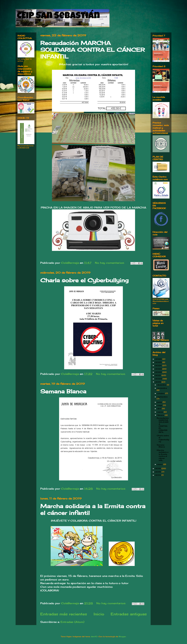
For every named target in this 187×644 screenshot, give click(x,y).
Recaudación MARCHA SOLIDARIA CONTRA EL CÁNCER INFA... (163, 425)
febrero (161, 415)
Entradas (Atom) (72, 622)
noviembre (162, 388)
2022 (159, 372)
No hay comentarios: (110, 263)
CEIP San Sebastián (58, 16)
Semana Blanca (63, 391)
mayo (160, 405)
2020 (159, 379)
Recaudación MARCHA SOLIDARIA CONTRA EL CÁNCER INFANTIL (93, 50)
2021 (158, 375)
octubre (161, 393)
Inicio (99, 614)
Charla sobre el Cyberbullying (84, 280)
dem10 (94, 636)
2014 (158, 475)
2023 (159, 369)
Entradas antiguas (129, 614)
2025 (159, 362)
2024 (159, 365)
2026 (159, 359)
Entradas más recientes (64, 614)
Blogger (122, 636)
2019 (158, 382)
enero (160, 464)
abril (160, 409)
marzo (161, 412)
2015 (158, 472)
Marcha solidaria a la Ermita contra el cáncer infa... (163, 455)
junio (160, 402)
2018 (158, 468)
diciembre (162, 385)
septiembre (162, 397)
